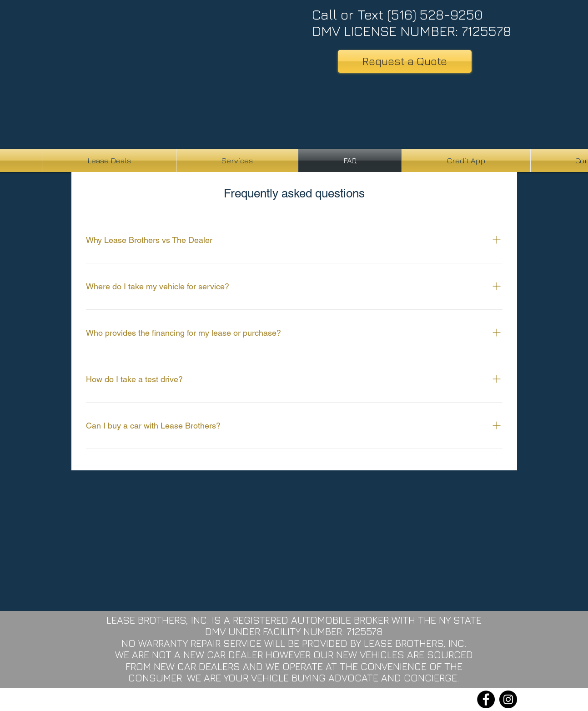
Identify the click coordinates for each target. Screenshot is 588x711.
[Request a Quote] (405, 61)
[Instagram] (508, 699)
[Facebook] (486, 699)
